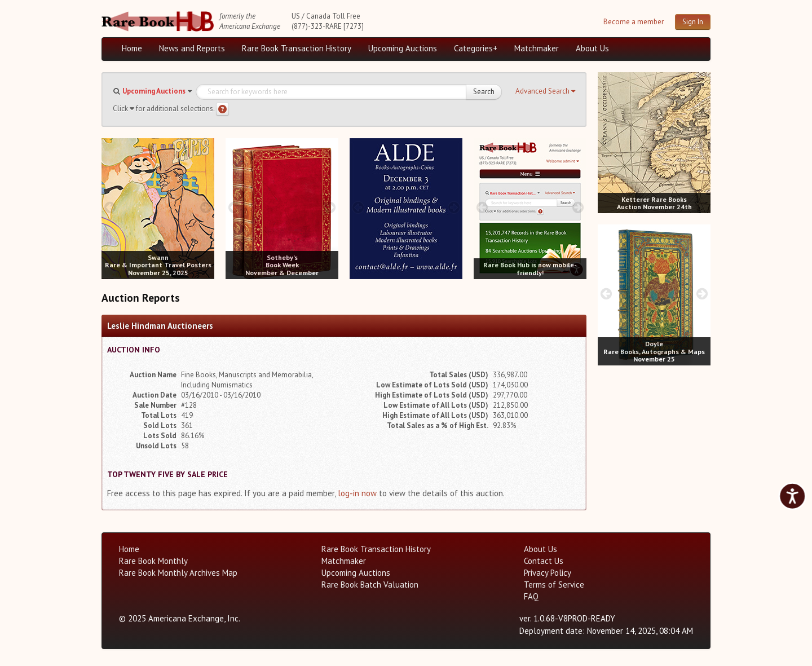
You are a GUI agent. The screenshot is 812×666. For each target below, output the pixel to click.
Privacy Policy (548, 573)
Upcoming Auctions (403, 48)
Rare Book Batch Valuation (370, 585)
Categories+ (476, 48)
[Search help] (222, 109)
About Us (592, 48)
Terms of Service (554, 585)
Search (484, 92)
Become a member (634, 22)
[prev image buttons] (110, 207)
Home (132, 48)
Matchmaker (537, 48)
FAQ (531, 596)
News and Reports (192, 48)
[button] (545, 91)
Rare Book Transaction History (297, 48)
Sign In (693, 22)
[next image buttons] (206, 207)
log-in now (357, 493)
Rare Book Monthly (153, 561)
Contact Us (544, 561)
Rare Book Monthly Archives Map (178, 573)
